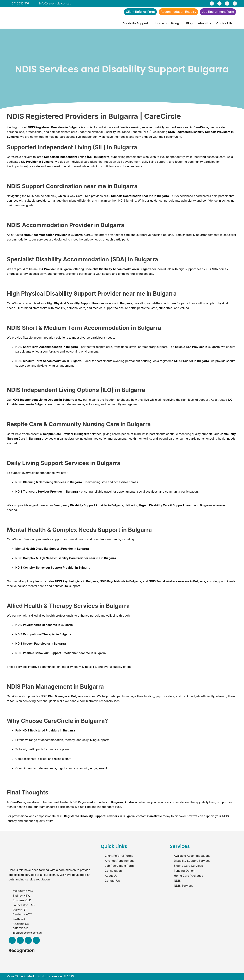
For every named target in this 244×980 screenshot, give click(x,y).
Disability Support (135, 24)
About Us (204, 24)
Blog (190, 24)
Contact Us (224, 24)
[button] (136, 24)
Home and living (167, 24)
